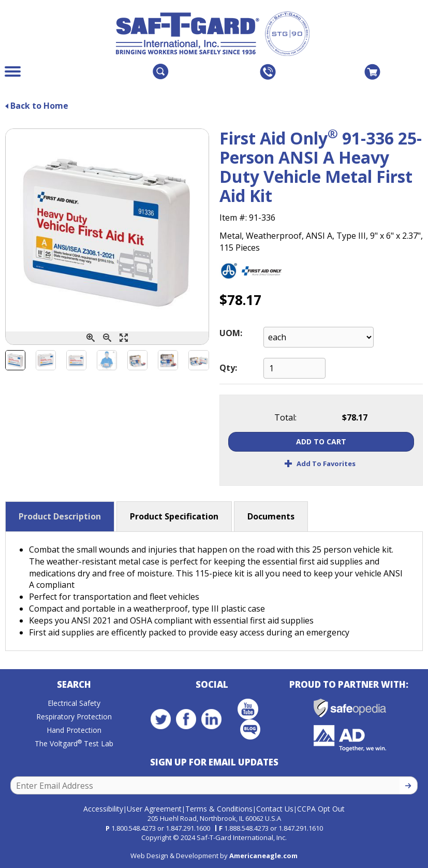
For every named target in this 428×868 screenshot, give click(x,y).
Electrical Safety (74, 704)
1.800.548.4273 (134, 827)
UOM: (231, 333)
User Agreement (154, 808)
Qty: (228, 368)
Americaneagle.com (263, 855)
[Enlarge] (124, 338)
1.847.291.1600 (188, 827)
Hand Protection (74, 731)
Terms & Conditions (219, 808)
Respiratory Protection (74, 718)
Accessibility (103, 808)
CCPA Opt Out (321, 808)
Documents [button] (271, 516)
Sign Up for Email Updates (214, 763)
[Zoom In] (91, 338)
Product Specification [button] (174, 516)
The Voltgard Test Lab (74, 744)
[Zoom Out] (107, 338)
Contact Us (275, 808)
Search (74, 685)
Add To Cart (321, 442)
